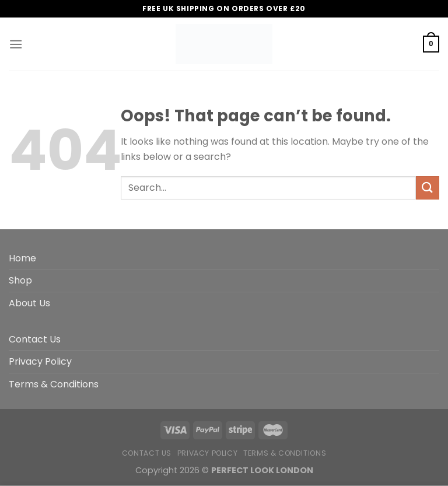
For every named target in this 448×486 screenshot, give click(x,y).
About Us (29, 303)
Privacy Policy (40, 361)
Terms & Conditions (54, 384)
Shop (20, 280)
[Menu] (16, 44)
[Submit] (428, 188)
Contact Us (35, 339)
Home (22, 258)
